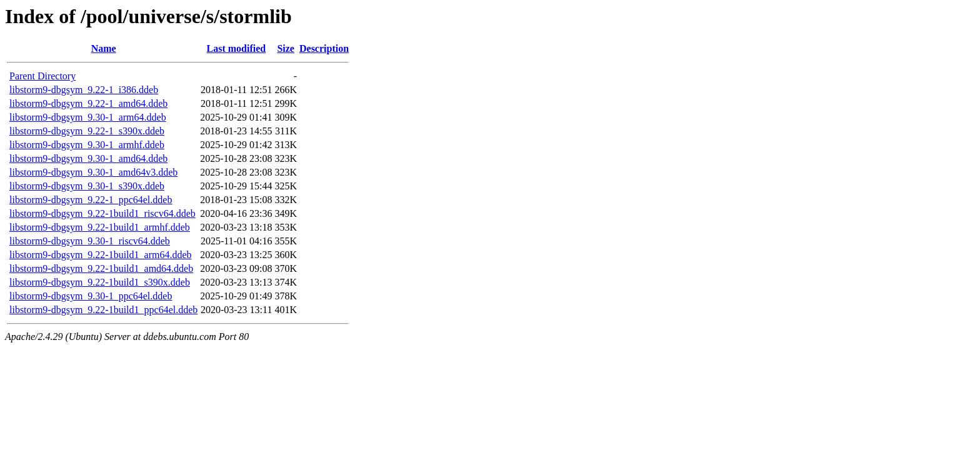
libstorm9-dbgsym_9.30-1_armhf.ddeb (87, 145)
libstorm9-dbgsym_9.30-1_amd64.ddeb (88, 158)
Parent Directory (42, 76)
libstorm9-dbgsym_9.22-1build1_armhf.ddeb (100, 227)
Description (324, 48)
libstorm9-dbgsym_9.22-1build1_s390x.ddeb (100, 282)
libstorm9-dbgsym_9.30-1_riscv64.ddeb (90, 241)
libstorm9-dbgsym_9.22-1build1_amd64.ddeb (101, 268)
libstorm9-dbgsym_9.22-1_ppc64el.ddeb (91, 200)
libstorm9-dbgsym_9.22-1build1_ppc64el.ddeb (103, 310)
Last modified (237, 48)
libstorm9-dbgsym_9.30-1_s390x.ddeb (87, 186)
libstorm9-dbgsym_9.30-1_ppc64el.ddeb (91, 296)
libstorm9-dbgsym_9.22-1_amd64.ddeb (88, 103)
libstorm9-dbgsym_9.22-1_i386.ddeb (84, 90)
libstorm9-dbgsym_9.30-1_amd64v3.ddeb (93, 172)
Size (286, 48)
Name (104, 48)
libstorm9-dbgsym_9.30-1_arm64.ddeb (88, 117)
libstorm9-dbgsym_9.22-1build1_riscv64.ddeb (102, 213)
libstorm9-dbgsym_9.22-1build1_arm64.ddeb (101, 255)
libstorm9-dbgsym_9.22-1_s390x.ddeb (87, 131)
